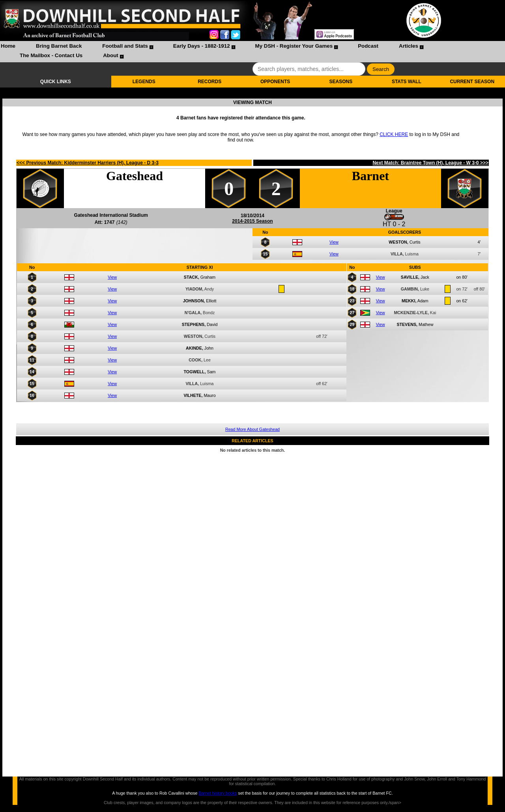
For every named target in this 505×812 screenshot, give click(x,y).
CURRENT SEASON (472, 82)
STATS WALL (407, 82)
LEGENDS (144, 82)
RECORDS (209, 82)
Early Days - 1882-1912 (202, 46)
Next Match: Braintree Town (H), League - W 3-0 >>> (430, 163)
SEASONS (341, 82)
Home (8, 46)
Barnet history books (218, 793)
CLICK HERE (394, 134)
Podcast (368, 46)
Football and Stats (125, 46)
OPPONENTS (275, 82)
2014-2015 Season (252, 221)
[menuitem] (8, 47)
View (334, 242)
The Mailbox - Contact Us (51, 55)
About (111, 55)
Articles (409, 46)
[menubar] (252, 52)
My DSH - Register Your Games (294, 46)
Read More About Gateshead (252, 429)
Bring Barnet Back (59, 46)
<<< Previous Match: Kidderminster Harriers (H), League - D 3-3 (88, 163)
